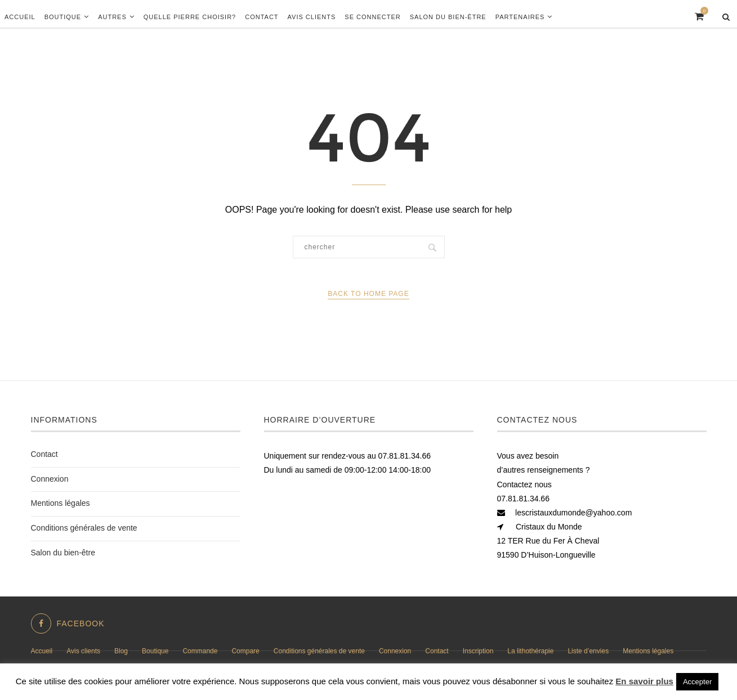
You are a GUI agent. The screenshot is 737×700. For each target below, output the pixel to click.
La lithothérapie (530, 651)
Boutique (63, 17)
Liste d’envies (588, 651)
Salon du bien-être (448, 17)
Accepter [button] (697, 682)
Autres (112, 17)
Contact (262, 17)
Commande (200, 651)
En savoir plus (644, 681)
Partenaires (520, 17)
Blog (121, 651)
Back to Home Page (368, 294)
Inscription (478, 651)
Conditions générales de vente (84, 528)
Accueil (20, 17)
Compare (245, 651)
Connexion (50, 479)
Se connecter (372, 17)
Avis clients (312, 17)
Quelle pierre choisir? (190, 17)
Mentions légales (61, 503)
